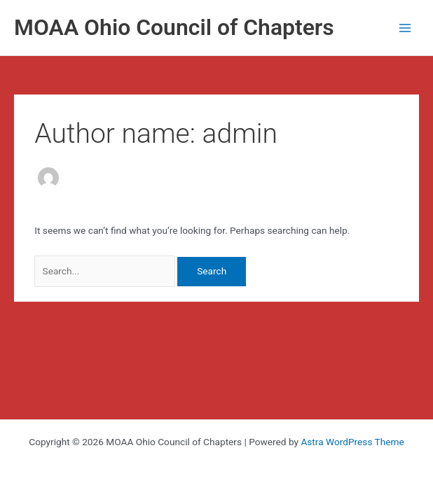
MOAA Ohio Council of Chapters (174, 27)
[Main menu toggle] (405, 28)
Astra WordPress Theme (352, 442)
